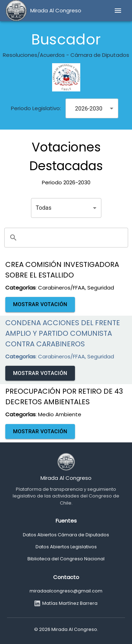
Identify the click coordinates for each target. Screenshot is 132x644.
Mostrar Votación (40, 304)
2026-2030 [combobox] (89, 109)
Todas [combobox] (44, 208)
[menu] (118, 11)
